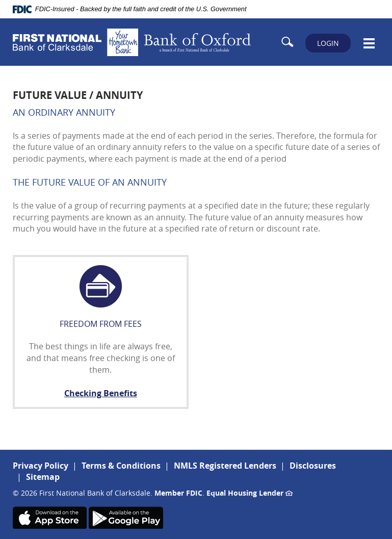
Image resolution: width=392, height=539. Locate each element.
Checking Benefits (101, 393)
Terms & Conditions (121, 466)
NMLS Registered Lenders (225, 466)
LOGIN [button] (328, 43)
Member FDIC (178, 493)
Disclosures (313, 466)
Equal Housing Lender (250, 493)
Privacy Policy (41, 466)
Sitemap (43, 477)
